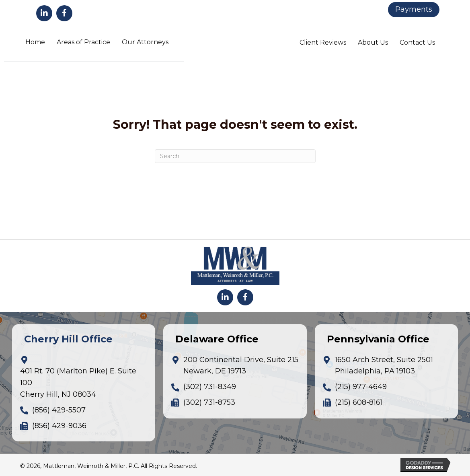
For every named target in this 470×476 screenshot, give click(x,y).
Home (35, 42)
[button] (44, 13)
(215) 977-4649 (361, 387)
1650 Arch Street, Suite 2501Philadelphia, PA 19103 (384, 366)
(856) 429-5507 (59, 410)
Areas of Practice (83, 42)
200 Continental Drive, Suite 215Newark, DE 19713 (241, 366)
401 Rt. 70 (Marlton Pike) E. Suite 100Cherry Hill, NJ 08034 (78, 383)
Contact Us (417, 42)
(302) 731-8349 (210, 387)
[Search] (235, 156)
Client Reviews (323, 42)
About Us (373, 42)
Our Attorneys (145, 42)
